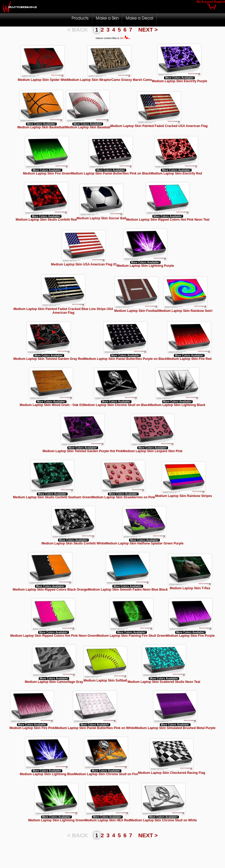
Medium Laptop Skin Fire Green (47, 173)
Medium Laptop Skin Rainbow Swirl (186, 311)
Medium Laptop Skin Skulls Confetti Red (46, 220)
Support (219, 2)
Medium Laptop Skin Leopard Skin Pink (153, 451)
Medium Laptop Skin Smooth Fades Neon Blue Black (128, 590)
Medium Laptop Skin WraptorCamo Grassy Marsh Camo (110, 80)
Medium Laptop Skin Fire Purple (190, 636)
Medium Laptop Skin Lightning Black (177, 405)
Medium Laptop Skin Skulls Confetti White (73, 543)
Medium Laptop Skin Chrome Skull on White (164, 820)
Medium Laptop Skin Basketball (41, 127)
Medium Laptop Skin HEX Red (107, 820)
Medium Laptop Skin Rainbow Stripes (184, 496)
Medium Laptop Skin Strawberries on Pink (123, 497)
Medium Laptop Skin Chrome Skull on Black (116, 405)
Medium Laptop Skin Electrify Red (176, 173)
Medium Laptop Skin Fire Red (189, 359)
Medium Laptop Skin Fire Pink (32, 728)
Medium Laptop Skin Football (136, 311)
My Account (205, 2)
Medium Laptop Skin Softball (105, 681)
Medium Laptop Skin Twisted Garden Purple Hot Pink (83, 451)
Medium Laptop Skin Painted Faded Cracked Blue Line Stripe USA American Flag (63, 311)
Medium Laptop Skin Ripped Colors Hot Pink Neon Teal (168, 220)
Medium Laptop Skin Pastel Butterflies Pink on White (95, 728)
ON (125, 38)
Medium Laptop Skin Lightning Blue (47, 774)
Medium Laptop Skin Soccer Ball (102, 218)
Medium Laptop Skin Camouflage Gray (54, 682)
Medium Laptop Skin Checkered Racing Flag (172, 773)
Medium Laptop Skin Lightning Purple (145, 266)
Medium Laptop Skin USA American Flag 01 (84, 264)
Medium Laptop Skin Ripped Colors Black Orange (50, 590)
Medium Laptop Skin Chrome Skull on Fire (106, 774)
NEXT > (148, 30)
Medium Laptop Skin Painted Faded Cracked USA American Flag (159, 126)
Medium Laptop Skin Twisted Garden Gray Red (49, 359)
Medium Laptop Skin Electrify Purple (180, 81)
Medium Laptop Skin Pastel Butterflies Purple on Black (125, 359)
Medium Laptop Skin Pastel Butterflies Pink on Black (111, 173)
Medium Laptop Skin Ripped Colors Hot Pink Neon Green (54, 636)
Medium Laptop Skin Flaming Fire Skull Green (131, 636)
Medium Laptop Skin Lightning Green (56, 820)
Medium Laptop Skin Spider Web (42, 80)
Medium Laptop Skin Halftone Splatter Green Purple (144, 543)
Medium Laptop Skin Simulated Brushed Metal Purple (175, 728)
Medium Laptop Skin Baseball (88, 127)
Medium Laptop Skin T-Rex (190, 588)
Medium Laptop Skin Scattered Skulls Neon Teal (164, 682)
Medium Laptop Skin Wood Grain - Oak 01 (51, 405)
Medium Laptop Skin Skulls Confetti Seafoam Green (52, 497)
